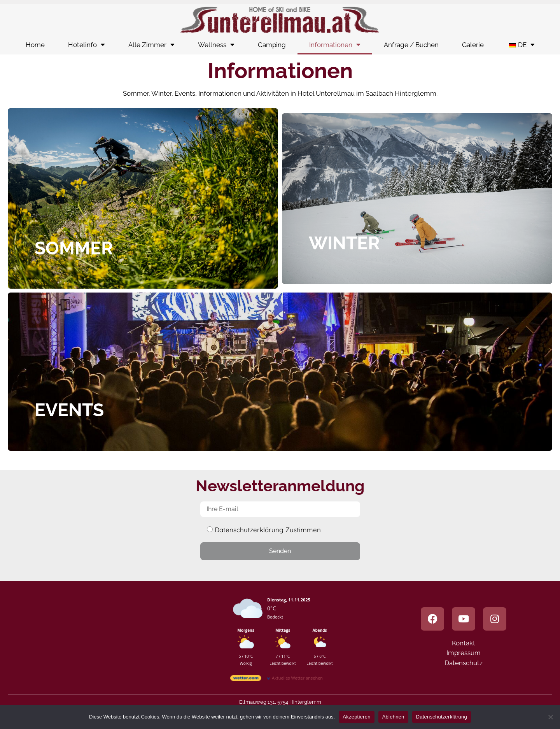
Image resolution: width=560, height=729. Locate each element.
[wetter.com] (246, 679)
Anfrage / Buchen (411, 45)
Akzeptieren (356, 717)
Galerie (473, 45)
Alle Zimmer (151, 45)
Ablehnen (393, 717)
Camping (272, 45)
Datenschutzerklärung (442, 717)
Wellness (216, 45)
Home (35, 45)
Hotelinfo (87, 45)
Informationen (335, 45)
